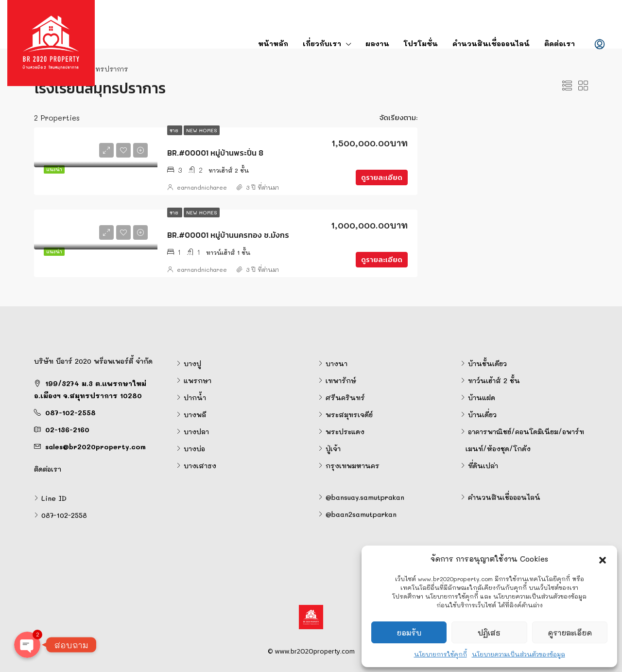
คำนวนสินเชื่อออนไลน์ (491, 44)
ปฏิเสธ (489, 633)
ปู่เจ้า (333, 449)
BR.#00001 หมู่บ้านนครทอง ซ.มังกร (228, 235)
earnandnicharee (202, 187)
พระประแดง (345, 432)
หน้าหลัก (273, 44)
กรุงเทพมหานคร (353, 466)
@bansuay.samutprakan (365, 497)
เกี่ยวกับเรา (322, 44)
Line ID (54, 498)
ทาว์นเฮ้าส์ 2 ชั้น (494, 380)
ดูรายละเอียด (570, 633)
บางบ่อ (194, 449)
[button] (603, 559)
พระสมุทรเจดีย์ (349, 415)
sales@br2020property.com (95, 447)
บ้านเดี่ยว (482, 415)
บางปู (192, 363)
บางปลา (196, 432)
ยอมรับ (409, 633)
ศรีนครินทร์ (345, 398)
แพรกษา (198, 380)
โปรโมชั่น (421, 44)
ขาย (175, 130)
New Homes (202, 130)
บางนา (337, 363)
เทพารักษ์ (341, 380)
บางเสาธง (200, 466)
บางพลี (195, 415)
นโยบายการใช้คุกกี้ (441, 654)
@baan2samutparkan (361, 514)
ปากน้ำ (195, 398)
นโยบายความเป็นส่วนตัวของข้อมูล (518, 654)
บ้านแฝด (482, 398)
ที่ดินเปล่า (483, 466)
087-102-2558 (70, 413)
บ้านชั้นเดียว (487, 363)
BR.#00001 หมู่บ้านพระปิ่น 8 (215, 153)
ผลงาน (377, 44)
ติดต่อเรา (560, 44)
